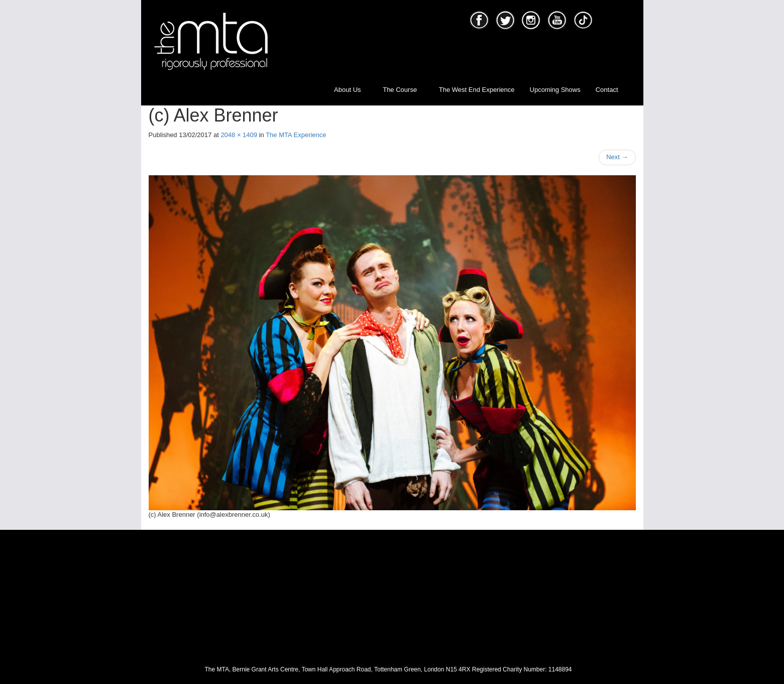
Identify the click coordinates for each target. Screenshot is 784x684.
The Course (403, 90)
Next (617, 157)
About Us (351, 90)
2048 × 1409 (239, 135)
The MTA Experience (296, 135)
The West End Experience (477, 90)
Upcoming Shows (555, 90)
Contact (607, 90)
